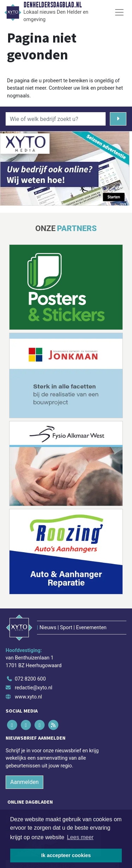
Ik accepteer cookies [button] (66, 855)
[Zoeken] (118, 119)
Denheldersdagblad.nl (53, 5)
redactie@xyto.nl (34, 688)
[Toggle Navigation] (119, 12)
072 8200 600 (30, 679)
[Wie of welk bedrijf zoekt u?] (56, 119)
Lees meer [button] (80, 837)
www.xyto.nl (28, 697)
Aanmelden (24, 782)
